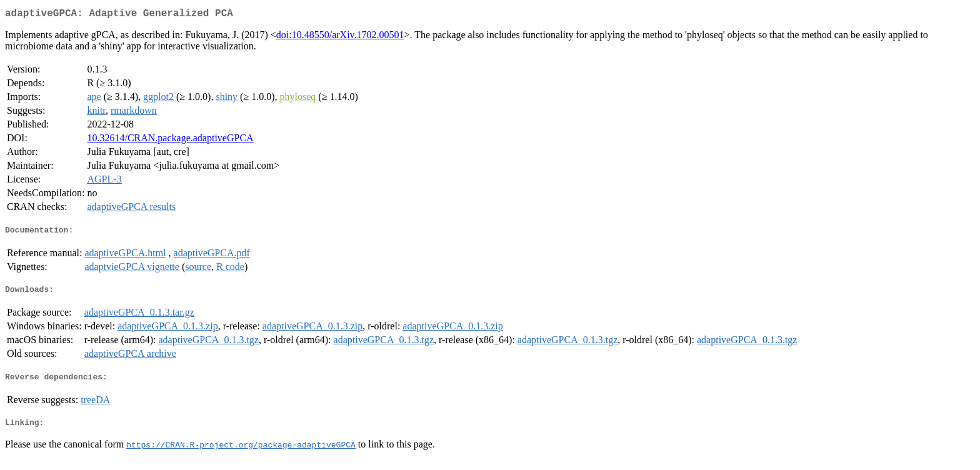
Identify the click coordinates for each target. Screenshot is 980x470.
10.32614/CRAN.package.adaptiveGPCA (170, 140)
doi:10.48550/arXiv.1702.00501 (340, 37)
